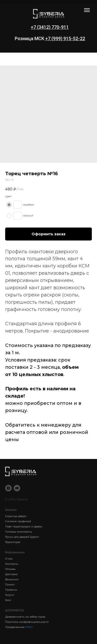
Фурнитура (13, 542)
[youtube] (17, 488)
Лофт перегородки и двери (24, 526)
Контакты (12, 564)
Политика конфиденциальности (27, 622)
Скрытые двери (16, 516)
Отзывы (10, 569)
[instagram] (8, 488)
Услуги (10, 595)
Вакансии (12, 579)
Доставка (11, 574)
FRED (29, 627)
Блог (8, 600)
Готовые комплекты (18, 532)
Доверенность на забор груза (25, 617)
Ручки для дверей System (22, 537)
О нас (9, 559)
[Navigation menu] (87, 10)
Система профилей (18, 521)
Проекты (11, 590)
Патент (10, 585)
